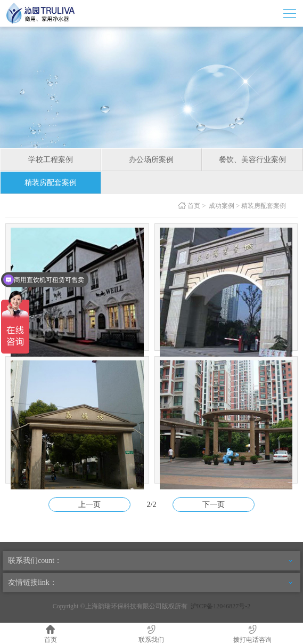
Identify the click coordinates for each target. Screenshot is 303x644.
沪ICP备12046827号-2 (221, 606)
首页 (194, 206)
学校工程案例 (51, 160)
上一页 (89, 505)
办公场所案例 (151, 160)
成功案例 (222, 206)
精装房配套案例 (51, 183)
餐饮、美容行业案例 (252, 160)
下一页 (214, 505)
